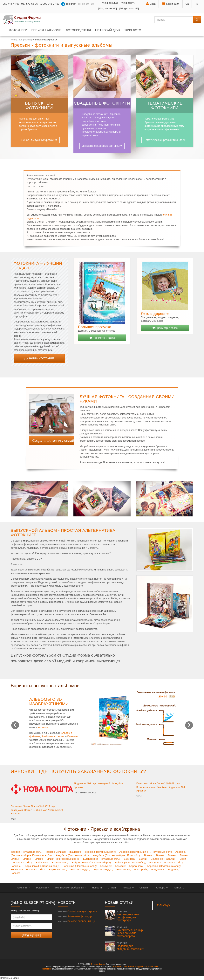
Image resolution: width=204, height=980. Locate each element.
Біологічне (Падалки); (164, 859)
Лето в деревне (155, 314)
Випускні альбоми (46, 30)
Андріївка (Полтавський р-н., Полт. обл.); (117, 855)
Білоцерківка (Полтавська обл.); (102, 859)
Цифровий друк (108, 30)
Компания (23, 888)
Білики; (148, 855)
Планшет (72, 736)
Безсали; (120, 866)
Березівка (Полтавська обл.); (164, 866)
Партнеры (161, 888)
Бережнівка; (136, 866)
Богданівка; (158, 870)
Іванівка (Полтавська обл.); (27, 852)
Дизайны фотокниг (39, 358)
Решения (43, 888)
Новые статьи (119, 903)
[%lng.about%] (110, 3)
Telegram (69, 4)
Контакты (179, 888)
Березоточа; (124, 870)
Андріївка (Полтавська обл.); (73, 855)
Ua (187, 4)
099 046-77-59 (49, 4)
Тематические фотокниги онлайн (165, 140)
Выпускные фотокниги (39, 105)
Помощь (128, 888)
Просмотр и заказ (102, 338)
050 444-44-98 (11, 4)
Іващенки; (75, 852)
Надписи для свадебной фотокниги (130, 946)
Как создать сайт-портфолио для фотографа (128, 916)
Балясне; (16, 866)
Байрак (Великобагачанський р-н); (91, 863)
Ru (196, 4)
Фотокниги (18, 30)
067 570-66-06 (30, 4)
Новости (97, 888)
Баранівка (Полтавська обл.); (42, 866)
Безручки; (106, 866)
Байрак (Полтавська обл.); (130, 863)
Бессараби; (141, 870)
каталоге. (44, 727)
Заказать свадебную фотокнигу (102, 146)
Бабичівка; (42, 863)
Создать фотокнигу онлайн (53, 441)
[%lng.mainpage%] (21, 40)
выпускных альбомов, (123, 967)
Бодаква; (173, 870)
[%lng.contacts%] (129, 8)
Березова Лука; (58, 870)
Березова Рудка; (80, 870)
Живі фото (133, 30)
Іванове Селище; (56, 852)
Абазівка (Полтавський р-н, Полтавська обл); (146, 852)
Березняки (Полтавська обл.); (28, 870)
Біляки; (143, 859)
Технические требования (70, 888)
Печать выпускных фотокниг (39, 140)
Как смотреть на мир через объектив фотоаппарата (130, 932)
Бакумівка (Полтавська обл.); (166, 863)
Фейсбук (164, 905)
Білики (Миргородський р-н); (63, 859)
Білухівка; (130, 859)
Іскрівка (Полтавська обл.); (100, 852)
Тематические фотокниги (165, 105)
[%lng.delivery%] (107, 8)
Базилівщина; (60, 863)
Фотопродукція (78, 30)
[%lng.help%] (128, 3)
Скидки (144, 888)
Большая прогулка (95, 327)
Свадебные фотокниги (102, 103)
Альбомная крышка (53, 736)
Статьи (112, 888)
